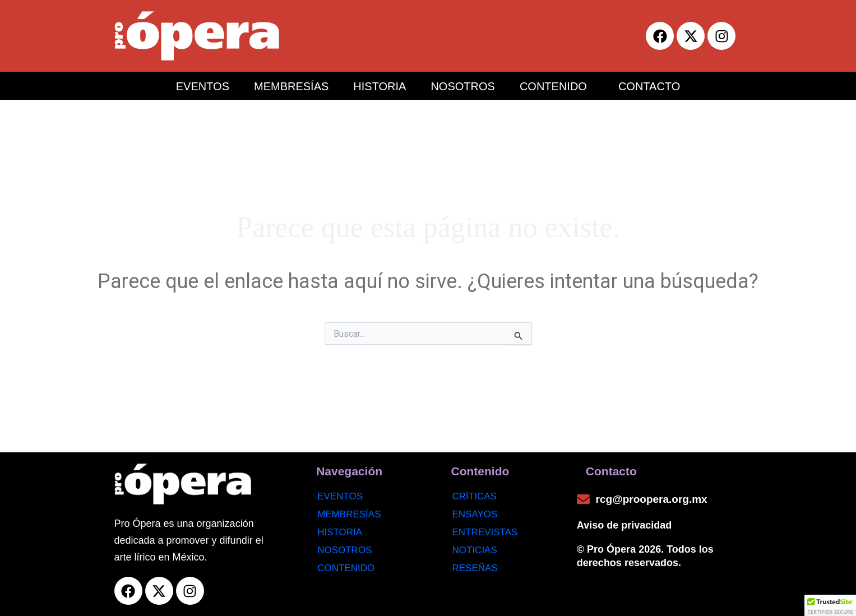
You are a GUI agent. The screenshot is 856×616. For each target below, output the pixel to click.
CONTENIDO (553, 86)
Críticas (475, 496)
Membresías (349, 514)
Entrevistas (485, 532)
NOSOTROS (462, 86)
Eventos (340, 496)
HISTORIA (380, 86)
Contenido (346, 568)
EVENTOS (203, 86)
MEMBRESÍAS (291, 86)
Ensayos (475, 514)
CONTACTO (649, 86)
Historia (340, 532)
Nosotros (344, 550)
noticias (475, 550)
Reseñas (475, 568)
